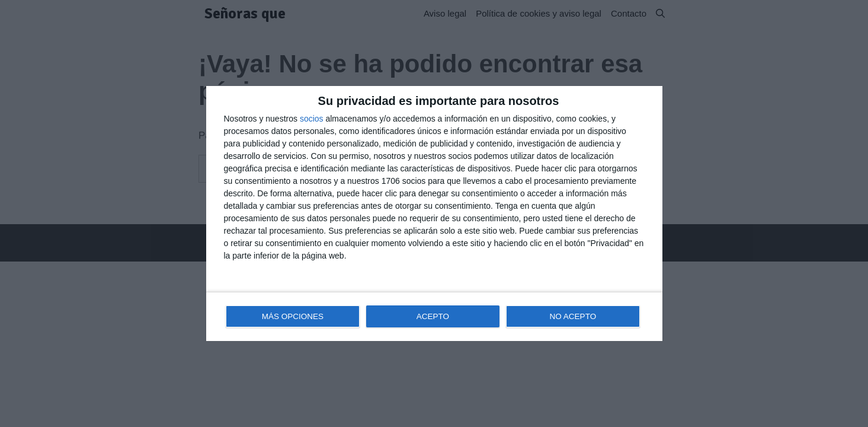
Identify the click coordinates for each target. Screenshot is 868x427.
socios (312, 119)
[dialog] (434, 214)
